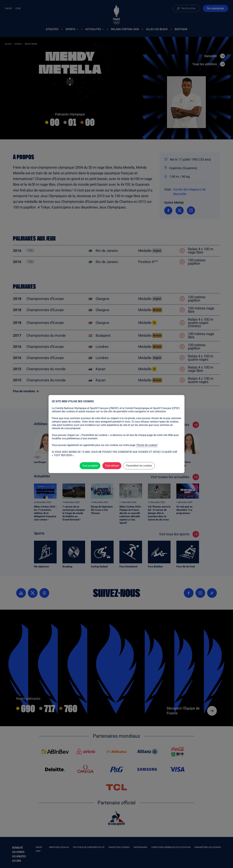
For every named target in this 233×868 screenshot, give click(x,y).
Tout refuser (112, 466)
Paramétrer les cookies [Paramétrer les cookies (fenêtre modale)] (139, 466)
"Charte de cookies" (147, 445)
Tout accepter (90, 466)
